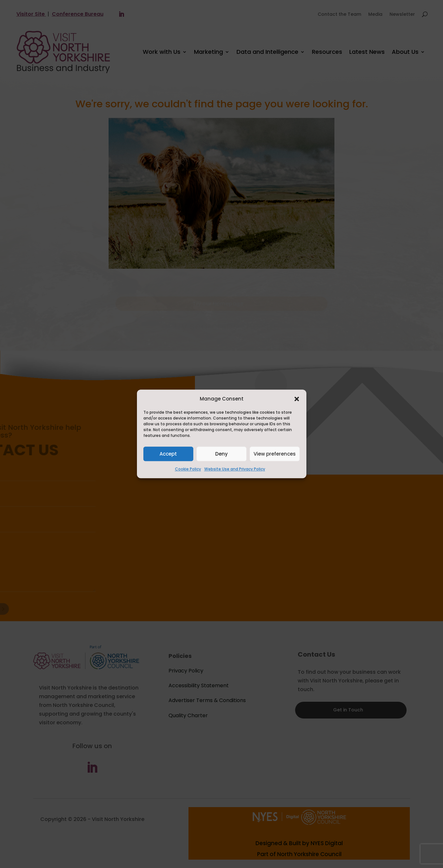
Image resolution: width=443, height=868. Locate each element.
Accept (168, 454)
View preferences (275, 454)
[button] (297, 399)
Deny (221, 454)
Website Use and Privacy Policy (235, 469)
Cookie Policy (188, 469)
